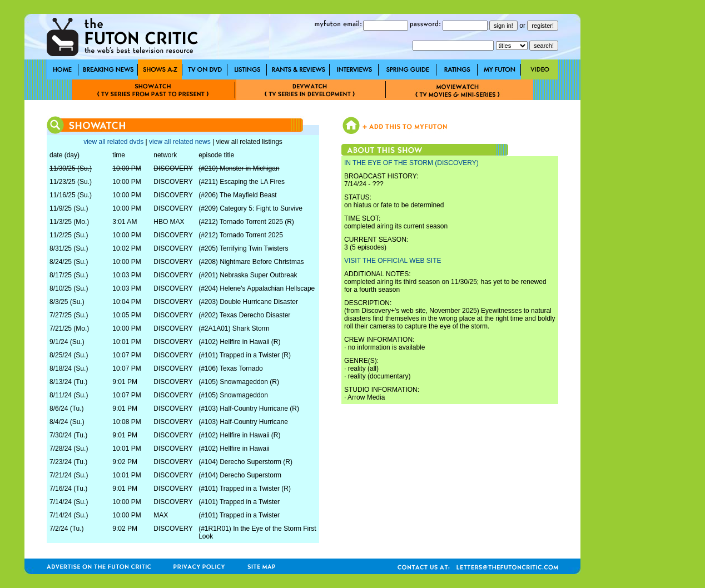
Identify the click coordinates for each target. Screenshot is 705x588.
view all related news (180, 142)
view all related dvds (113, 142)
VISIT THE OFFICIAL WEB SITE (393, 261)
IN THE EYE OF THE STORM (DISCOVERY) (411, 163)
